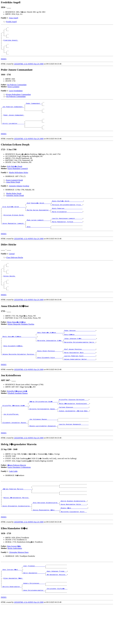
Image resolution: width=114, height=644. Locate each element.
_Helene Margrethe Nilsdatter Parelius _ (19, 379)
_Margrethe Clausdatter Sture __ (73, 546)
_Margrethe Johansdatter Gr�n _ (50, 363)
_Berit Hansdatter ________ (34, 609)
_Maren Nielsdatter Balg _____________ (80, 377)
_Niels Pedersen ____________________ (67, 220)
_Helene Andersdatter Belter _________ (80, 385)
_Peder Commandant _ (33, 110)
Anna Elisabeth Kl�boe (13, 369)
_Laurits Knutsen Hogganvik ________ (73, 453)
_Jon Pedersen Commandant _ (13, 114)
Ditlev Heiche (10, 295)
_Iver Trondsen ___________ (34, 601)
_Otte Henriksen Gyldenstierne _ (46, 536)
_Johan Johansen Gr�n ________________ (80, 361)
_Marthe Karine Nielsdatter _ (38, 222)
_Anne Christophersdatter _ (34, 629)
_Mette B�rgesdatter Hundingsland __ (74, 429)
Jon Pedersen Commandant (17, 90)
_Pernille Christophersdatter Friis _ (67, 216)
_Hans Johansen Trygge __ (56, 607)
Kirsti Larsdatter (14, 92)
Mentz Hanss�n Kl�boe (16, 344)
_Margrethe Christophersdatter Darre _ (80, 365)
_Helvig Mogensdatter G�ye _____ (46, 544)
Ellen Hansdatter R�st (13, 615)
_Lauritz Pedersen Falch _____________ (80, 381)
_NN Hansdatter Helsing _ (56, 611)
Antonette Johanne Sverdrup (19, 197)
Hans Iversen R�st (14, 580)
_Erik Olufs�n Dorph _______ (14, 218)
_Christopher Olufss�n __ (57, 627)
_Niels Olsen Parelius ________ (50, 375)
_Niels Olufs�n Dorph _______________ (67, 212)
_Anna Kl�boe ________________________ (80, 357)
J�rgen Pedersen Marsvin (17, 495)
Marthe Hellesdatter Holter (18, 184)
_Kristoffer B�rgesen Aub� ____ (16, 431)
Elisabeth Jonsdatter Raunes (18, 419)
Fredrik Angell (11, 22)
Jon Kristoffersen (11, 441)
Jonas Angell (13, 18)
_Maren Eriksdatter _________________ (67, 224)
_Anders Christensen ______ (34, 621)
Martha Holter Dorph (14, 205)
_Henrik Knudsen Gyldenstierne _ (73, 534)
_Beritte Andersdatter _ (12, 625)
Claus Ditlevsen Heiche (15, 274)
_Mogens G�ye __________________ (74, 542)
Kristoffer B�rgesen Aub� (17, 416)
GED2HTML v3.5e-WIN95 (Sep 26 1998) (29, 70)
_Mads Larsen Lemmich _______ (38, 234)
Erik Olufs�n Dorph (15, 178)
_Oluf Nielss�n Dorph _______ (39, 214)
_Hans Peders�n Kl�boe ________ (50, 355)
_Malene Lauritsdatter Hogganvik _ (43, 455)
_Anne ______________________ (38, 242)
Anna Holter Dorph (13, 193)
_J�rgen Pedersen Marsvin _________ (17, 520)
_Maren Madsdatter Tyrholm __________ (67, 236)
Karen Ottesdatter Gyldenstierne (19, 497)
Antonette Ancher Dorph (15, 207)
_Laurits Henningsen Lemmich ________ (67, 232)
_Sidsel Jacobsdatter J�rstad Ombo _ (74, 437)
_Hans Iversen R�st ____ (12, 605)
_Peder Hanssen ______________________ (80, 353)
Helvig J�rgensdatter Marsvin (16, 530)
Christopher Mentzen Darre (19, 586)
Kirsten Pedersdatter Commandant (18, 100)
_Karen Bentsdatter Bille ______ (73, 538)
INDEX (4, 65)
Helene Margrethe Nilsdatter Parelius (21, 346)
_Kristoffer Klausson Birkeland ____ (73, 425)
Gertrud (12, 270)
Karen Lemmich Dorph (15, 191)
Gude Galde (13, 501)
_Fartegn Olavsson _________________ (73, 433)
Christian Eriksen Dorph (14, 228)
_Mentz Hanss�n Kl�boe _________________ (20, 359)
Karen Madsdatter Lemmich (18, 180)
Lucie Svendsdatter (16, 96)
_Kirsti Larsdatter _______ (13, 134)
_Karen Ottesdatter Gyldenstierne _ (17, 540)
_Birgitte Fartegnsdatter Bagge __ (43, 435)
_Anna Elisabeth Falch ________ (50, 383)
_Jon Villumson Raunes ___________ (43, 447)
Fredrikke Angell (11, 43)
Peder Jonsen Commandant (14, 124)
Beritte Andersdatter (15, 582)
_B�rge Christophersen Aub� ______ (44, 427)
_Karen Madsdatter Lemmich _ (14, 238)
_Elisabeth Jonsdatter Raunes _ (15, 451)
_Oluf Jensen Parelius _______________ (80, 373)
